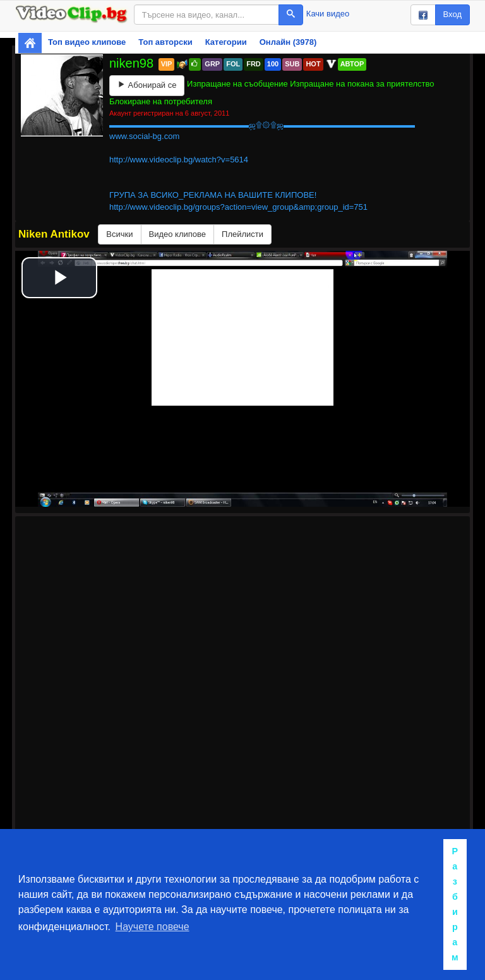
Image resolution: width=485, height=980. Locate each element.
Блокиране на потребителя (161, 101)
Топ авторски (165, 42)
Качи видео (328, 14)
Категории (226, 42)
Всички (119, 234)
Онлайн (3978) (288, 42)
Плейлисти (242, 234)
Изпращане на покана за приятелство (362, 84)
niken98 (133, 63)
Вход (452, 14)
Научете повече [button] (153, 927)
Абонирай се (147, 85)
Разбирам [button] (455, 904)
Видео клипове (178, 234)
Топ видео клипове (87, 42)
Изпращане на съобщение (237, 84)
